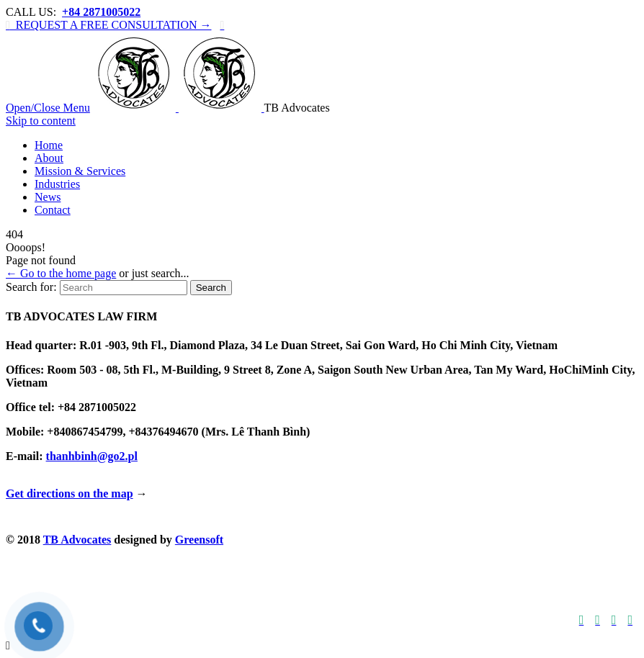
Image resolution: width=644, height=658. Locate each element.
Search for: (31, 287)
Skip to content (41, 121)
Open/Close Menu (48, 108)
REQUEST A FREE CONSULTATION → (108, 25)
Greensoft (199, 540)
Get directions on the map (70, 493)
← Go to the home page (61, 273)
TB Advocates (77, 540)
